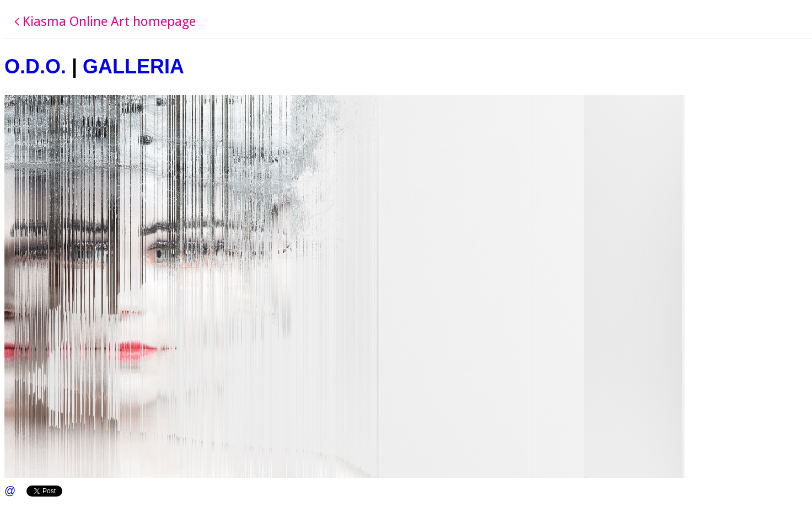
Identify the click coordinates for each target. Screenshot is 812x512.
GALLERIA (133, 66)
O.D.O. (35, 66)
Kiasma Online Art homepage (105, 22)
